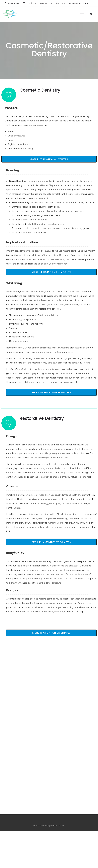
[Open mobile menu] (83, 14)
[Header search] (91, 14)
